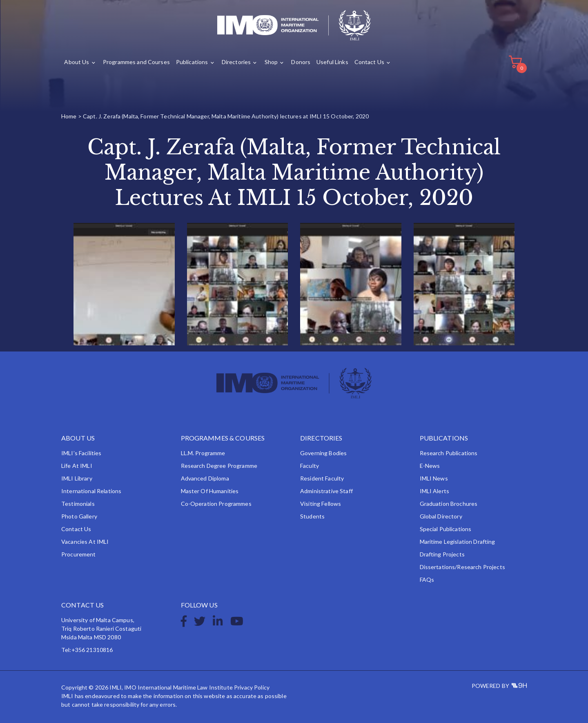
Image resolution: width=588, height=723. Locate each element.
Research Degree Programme (219, 466)
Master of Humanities (210, 491)
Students (312, 516)
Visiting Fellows (321, 504)
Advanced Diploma (205, 478)
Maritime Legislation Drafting (458, 542)
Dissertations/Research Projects (462, 567)
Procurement (79, 554)
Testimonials (78, 504)
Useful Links (332, 62)
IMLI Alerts (435, 491)
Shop (271, 62)
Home (69, 116)
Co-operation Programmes (216, 504)
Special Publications (446, 529)
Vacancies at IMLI (85, 542)
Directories (236, 62)
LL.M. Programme (203, 453)
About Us (77, 62)
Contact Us (369, 62)
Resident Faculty (322, 478)
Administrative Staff (326, 491)
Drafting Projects (442, 554)
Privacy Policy (252, 687)
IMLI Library (77, 478)
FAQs (427, 580)
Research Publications (449, 453)
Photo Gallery (79, 516)
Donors (301, 62)
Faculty (310, 466)
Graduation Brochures (449, 504)
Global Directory (441, 516)
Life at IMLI (77, 466)
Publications (192, 62)
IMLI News (434, 478)
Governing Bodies (323, 453)
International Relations (91, 491)
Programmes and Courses (136, 62)
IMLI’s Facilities (81, 453)
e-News (430, 466)
